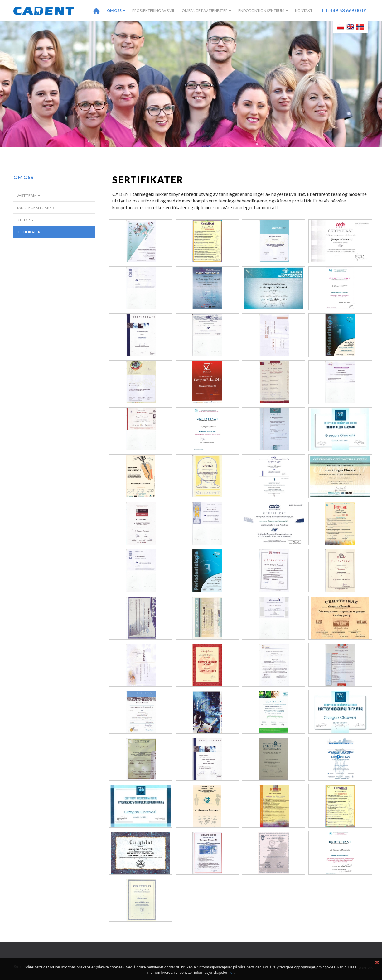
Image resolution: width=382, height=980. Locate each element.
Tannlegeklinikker (35, 208)
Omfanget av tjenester (207, 10)
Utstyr (25, 220)
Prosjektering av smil (154, 10)
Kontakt (304, 10)
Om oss (116, 10)
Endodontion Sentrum (263, 10)
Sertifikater (28, 232)
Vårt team (28, 195)
